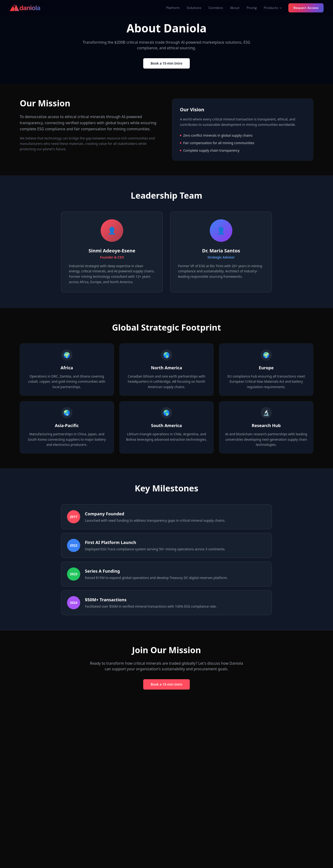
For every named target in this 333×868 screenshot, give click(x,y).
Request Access (306, 8)
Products (273, 8)
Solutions (194, 8)
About (235, 8)
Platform (173, 8)
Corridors (216, 8)
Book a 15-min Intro (167, 63)
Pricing (252, 8)
